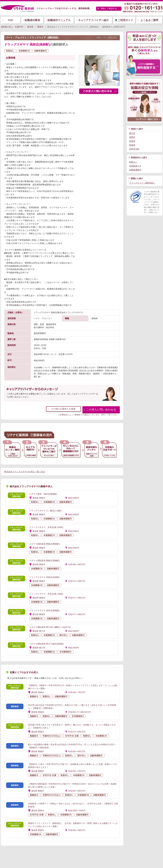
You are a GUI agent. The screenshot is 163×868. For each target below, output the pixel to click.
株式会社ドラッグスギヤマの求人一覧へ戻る (25, 472)
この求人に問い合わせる (101, 410)
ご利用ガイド (125, 20)
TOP (10, 20)
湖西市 (132, 137)
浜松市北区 (134, 149)
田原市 (132, 141)
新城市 (132, 145)
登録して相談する (109, 8)
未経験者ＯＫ (135, 166)
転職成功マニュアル (59, 20)
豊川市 (132, 133)
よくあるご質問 (149, 20)
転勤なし (133, 162)
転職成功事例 (32, 20)
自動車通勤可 (135, 170)
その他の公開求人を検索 (63, 409)
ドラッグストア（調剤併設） (142, 183)
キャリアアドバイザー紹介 (93, 20)
